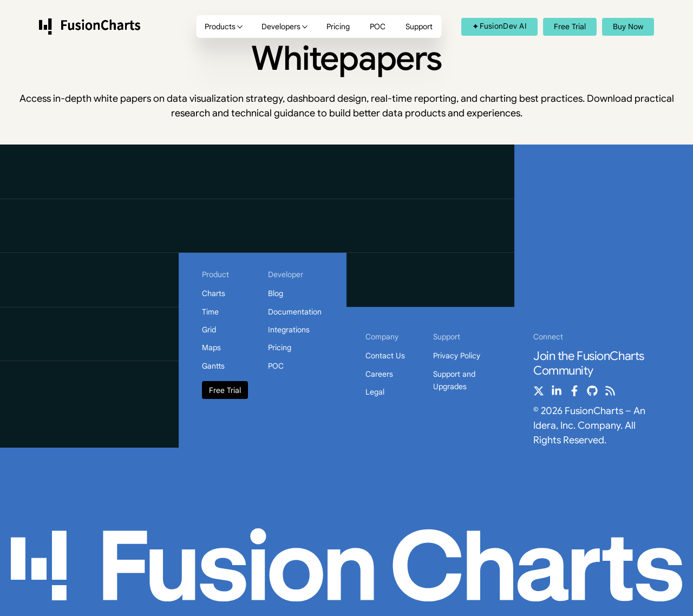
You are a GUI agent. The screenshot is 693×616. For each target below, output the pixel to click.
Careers (379, 374)
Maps (211, 348)
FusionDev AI (499, 26)
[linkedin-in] (557, 391)
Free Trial (225, 390)
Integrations (289, 330)
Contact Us (385, 356)
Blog (276, 293)
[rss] (610, 391)
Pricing (338, 27)
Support (419, 27)
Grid (209, 330)
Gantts (213, 366)
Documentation (295, 312)
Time (210, 312)
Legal (375, 392)
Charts (214, 293)
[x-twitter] (539, 391)
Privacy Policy (457, 356)
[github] (592, 391)
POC (378, 27)
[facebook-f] (574, 391)
